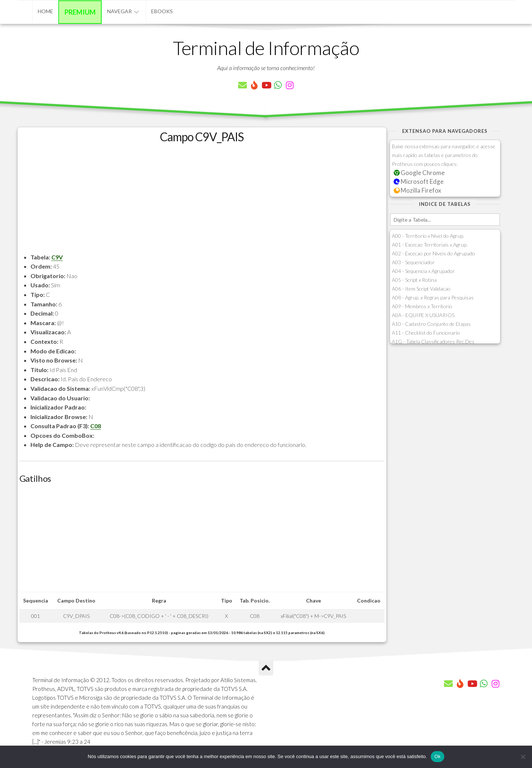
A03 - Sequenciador (413, 262)
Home (45, 11)
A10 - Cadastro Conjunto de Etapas (431, 324)
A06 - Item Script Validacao (421, 289)
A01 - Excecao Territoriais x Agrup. (430, 245)
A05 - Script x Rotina (414, 280)
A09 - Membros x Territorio (422, 306)
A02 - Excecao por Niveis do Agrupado (433, 253)
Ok (438, 756)
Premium (80, 12)
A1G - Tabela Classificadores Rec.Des (433, 341)
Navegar (119, 11)
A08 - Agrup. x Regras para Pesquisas (433, 297)
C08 (96, 426)
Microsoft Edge (419, 181)
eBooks (162, 11)
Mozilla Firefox (418, 190)
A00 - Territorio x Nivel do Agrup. (428, 236)
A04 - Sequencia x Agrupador (423, 271)
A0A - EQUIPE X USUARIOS (423, 315)
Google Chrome (419, 173)
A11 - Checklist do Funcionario (426, 333)
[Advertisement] (202, 201)
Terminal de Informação (266, 48)
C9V (57, 257)
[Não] (523, 757)
